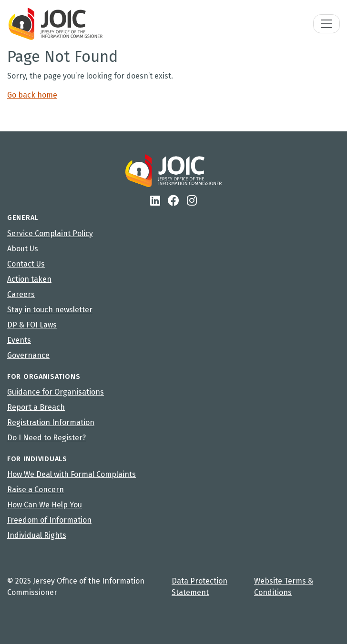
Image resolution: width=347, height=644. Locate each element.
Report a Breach (36, 407)
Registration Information (51, 422)
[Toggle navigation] (327, 24)
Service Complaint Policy (50, 233)
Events (19, 340)
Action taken (29, 279)
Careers (21, 294)
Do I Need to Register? (46, 438)
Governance (28, 355)
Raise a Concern (36, 490)
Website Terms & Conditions (284, 587)
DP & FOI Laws (32, 325)
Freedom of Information (49, 520)
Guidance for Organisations (56, 392)
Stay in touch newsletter (50, 310)
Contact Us (26, 264)
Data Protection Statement (199, 587)
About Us (23, 249)
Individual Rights (37, 535)
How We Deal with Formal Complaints (71, 474)
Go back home (32, 95)
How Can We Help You (45, 505)
